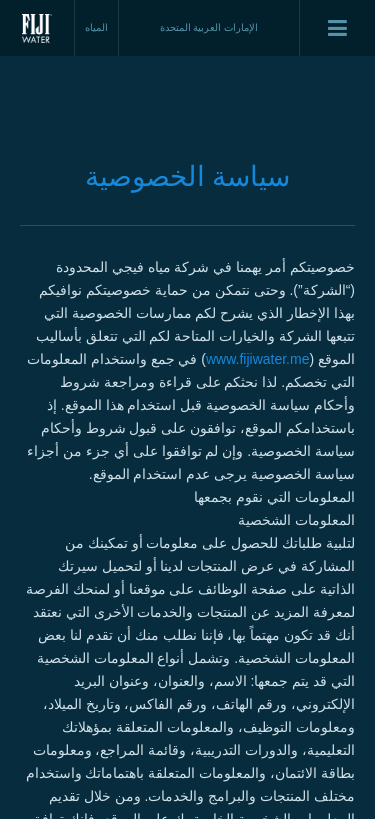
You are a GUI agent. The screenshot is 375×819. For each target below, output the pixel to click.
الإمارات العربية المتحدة (209, 27)
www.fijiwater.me (257, 359)
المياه (96, 27)
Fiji (37, 28)
